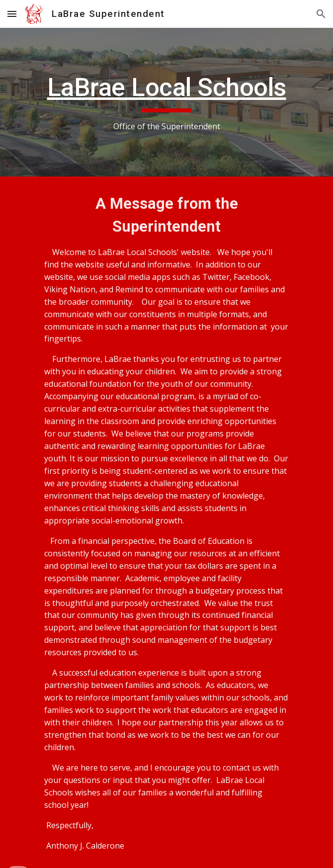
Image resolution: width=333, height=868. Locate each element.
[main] (166, 102)
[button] (12, 14)
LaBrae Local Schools (167, 87)
